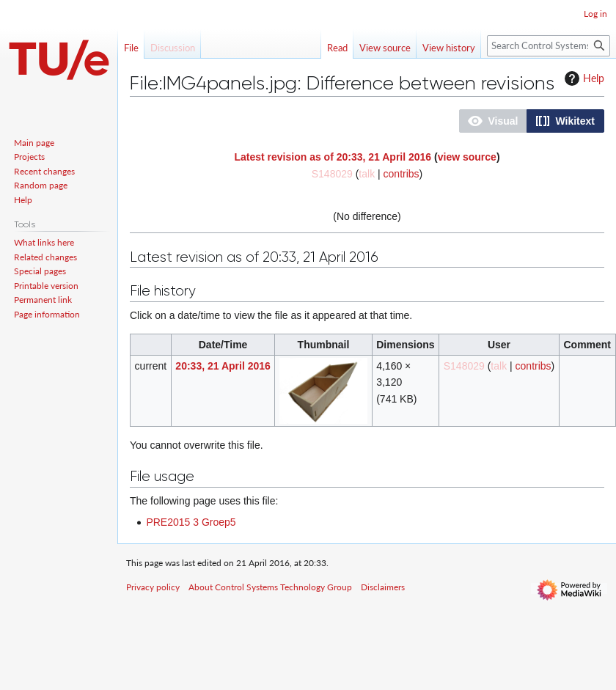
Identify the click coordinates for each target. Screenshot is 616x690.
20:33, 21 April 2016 (223, 366)
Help (583, 78)
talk (367, 174)
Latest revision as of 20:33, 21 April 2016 (333, 157)
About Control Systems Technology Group (270, 587)
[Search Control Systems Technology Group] (549, 46)
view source (467, 157)
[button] (493, 121)
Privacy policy (153, 587)
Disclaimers (383, 587)
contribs (401, 174)
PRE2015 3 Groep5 (191, 522)
